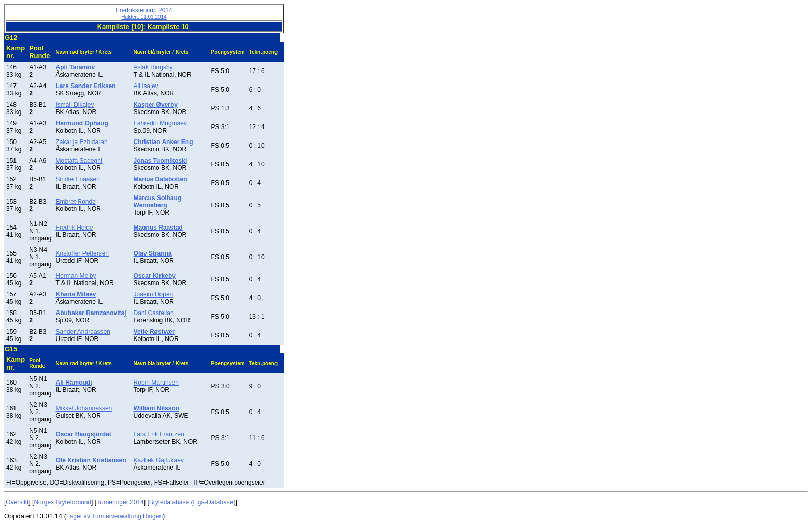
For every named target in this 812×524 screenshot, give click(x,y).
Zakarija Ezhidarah (82, 142)
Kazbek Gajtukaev (159, 460)
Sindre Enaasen (78, 179)
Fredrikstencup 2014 (144, 13)
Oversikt (17, 502)
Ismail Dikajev (75, 105)
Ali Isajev (146, 86)
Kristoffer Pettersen (83, 253)
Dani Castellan (154, 313)
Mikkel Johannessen (84, 408)
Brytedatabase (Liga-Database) (192, 502)
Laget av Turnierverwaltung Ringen (114, 516)
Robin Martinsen (156, 383)
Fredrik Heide (75, 228)
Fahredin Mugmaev (160, 123)
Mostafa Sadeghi (79, 161)
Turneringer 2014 (120, 502)
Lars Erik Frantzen (159, 434)
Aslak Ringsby (153, 67)
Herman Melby (76, 276)
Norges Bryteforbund (62, 502)
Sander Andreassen (83, 332)
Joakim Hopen (154, 294)
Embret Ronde (76, 202)
